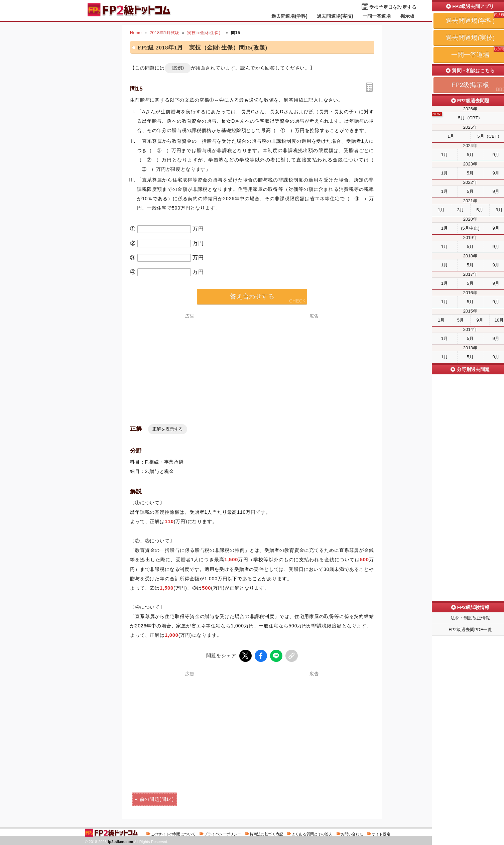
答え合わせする (252, 296)
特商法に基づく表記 (266, 833)
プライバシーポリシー (222, 833)
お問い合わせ (352, 833)
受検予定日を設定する (393, 7)
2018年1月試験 (165, 33)
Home (136, 33)
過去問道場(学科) (290, 16)
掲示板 (407, 16)
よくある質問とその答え (312, 833)
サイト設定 (381, 833)
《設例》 (178, 68)
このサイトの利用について (173, 833)
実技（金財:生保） (205, 33)
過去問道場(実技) (335, 16)
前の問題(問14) (157, 798)
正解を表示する (168, 429)
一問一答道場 (377, 16)
